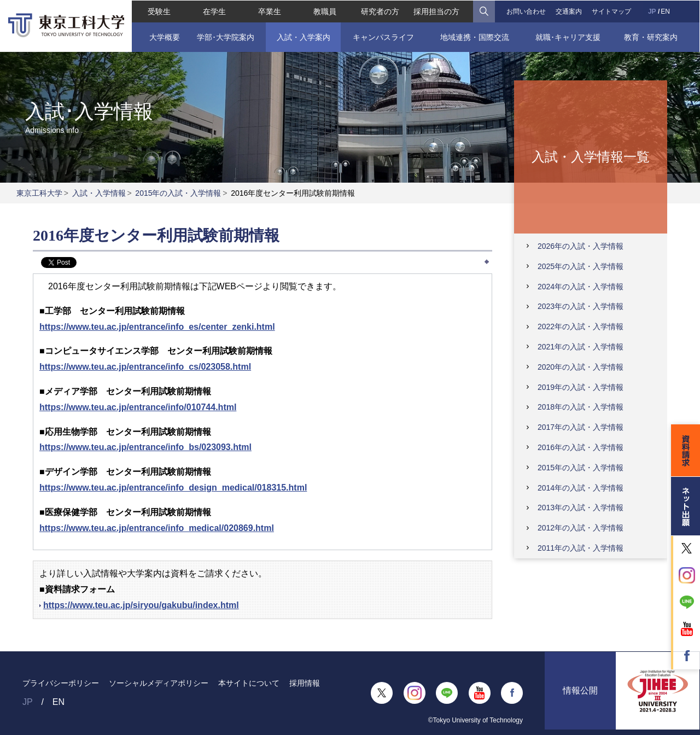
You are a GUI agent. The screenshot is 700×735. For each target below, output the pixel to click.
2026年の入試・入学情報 (581, 246)
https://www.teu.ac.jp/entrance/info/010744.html (138, 407)
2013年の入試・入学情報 (581, 507)
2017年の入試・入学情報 (581, 427)
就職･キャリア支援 (568, 37)
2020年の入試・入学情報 (581, 367)
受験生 (159, 11)
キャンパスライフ (383, 37)
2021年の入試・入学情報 (581, 347)
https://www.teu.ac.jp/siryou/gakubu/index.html (141, 605)
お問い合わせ (526, 11)
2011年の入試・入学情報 (581, 548)
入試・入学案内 (303, 37)
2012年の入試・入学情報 (581, 528)
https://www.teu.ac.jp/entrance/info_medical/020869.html (157, 528)
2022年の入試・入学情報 (581, 326)
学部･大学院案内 (225, 37)
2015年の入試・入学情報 (178, 193)
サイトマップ (612, 11)
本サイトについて (249, 683)
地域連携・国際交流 (475, 37)
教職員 (325, 11)
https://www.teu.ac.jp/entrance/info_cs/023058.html (145, 367)
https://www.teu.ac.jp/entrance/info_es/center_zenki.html (157, 327)
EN (666, 11)
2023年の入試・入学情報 (581, 306)
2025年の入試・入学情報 (581, 266)
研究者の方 (380, 11)
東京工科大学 (39, 193)
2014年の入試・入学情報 (581, 488)
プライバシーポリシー (61, 683)
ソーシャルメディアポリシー (159, 683)
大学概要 (164, 37)
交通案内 (569, 11)
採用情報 (305, 683)
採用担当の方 (437, 11)
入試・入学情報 (99, 193)
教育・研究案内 (651, 37)
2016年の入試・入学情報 (581, 447)
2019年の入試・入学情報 (581, 387)
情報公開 (580, 693)
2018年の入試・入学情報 (581, 407)
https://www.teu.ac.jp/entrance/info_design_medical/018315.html (173, 488)
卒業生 (269, 11)
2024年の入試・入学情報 (581, 287)
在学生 (214, 11)
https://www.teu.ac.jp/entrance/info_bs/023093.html (145, 447)
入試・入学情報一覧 (591, 156)
